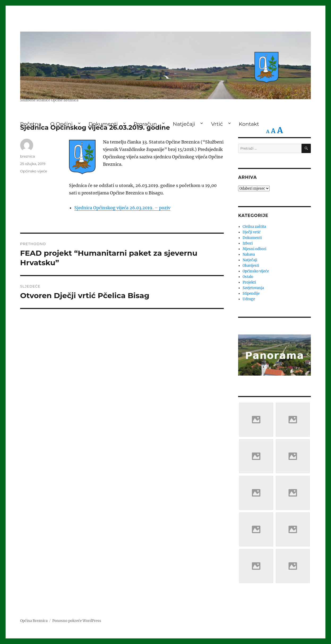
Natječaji (250, 260)
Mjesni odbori (254, 249)
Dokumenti (252, 238)
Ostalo (248, 277)
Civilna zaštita (254, 227)
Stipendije (251, 293)
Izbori (248, 243)
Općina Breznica (34, 621)
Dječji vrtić (252, 232)
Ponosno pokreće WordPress (77, 621)
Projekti (249, 282)
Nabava (249, 254)
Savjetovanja (253, 288)
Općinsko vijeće (34, 171)
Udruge (249, 299)
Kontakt (249, 124)
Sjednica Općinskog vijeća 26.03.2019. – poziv (122, 208)
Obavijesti (251, 266)
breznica (28, 156)
